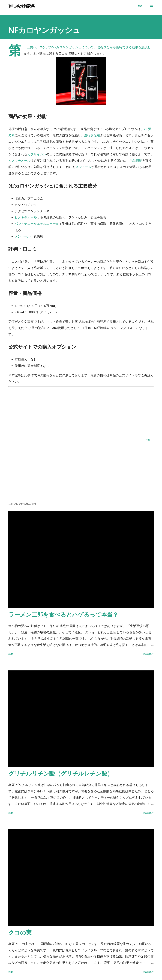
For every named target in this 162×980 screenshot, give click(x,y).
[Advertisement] (81, 410)
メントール (83, 167)
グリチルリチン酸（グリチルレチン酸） (61, 773)
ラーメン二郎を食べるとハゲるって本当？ (63, 614)
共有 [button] (148, 440)
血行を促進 (92, 135)
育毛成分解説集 (22, 6)
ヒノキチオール (19, 160)
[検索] (140, 6)
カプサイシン (37, 154)
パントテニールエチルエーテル (37, 224)
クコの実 (20, 932)
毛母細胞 (136, 160)
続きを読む (148, 654)
